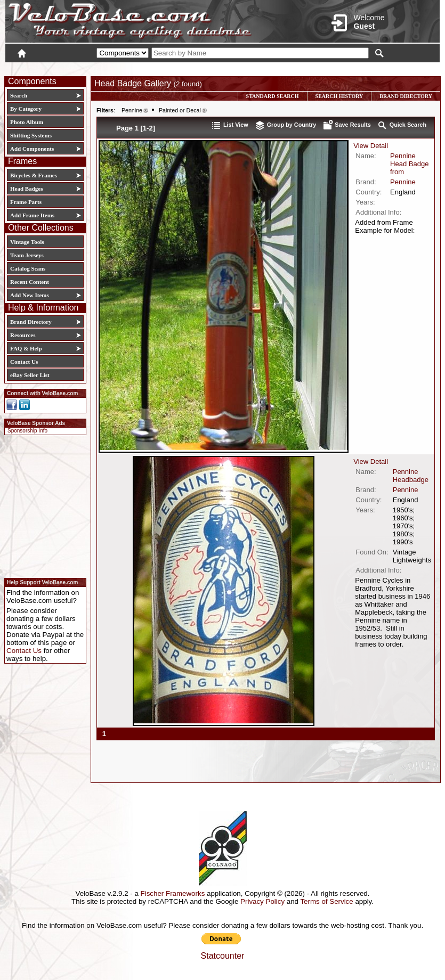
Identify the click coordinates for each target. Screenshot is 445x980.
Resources (23, 335)
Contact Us (24, 362)
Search (19, 95)
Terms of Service (326, 901)
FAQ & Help (26, 348)
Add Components (32, 149)
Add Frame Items (32, 215)
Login (345, 68)
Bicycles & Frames (34, 175)
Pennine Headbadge (411, 476)
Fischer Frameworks (173, 893)
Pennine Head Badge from (409, 164)
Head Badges (26, 189)
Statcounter (223, 956)
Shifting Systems (31, 135)
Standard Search (273, 96)
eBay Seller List (30, 375)
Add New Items (30, 295)
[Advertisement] (42, 505)
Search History (339, 96)
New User (380, 68)
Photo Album (27, 122)
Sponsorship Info (27, 431)
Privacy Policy (262, 901)
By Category (26, 109)
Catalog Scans (28, 268)
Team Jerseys (27, 255)
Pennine (132, 110)
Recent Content (30, 282)
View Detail (371, 146)
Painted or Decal (180, 110)
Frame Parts (26, 202)
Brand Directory (31, 322)
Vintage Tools (27, 242)
